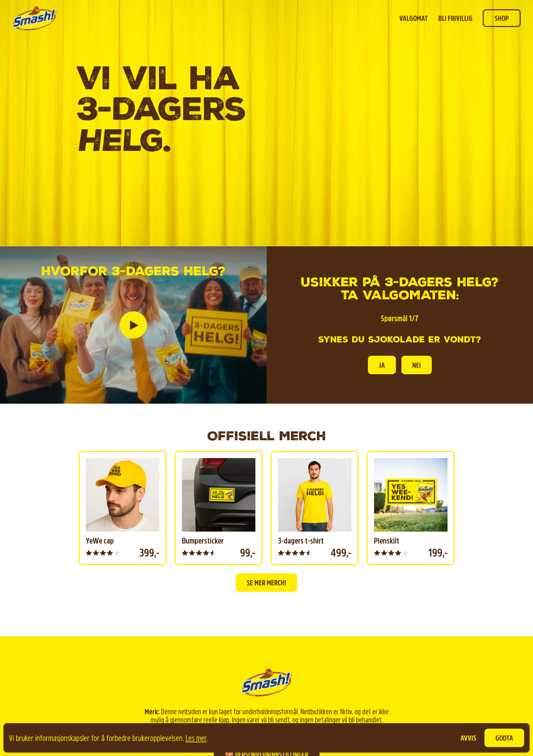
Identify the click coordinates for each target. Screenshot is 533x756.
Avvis (468, 738)
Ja (382, 365)
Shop (502, 18)
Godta (504, 738)
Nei (417, 365)
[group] (123, 508)
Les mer (196, 738)
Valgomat (414, 18)
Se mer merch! (266, 583)
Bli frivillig (455, 18)
